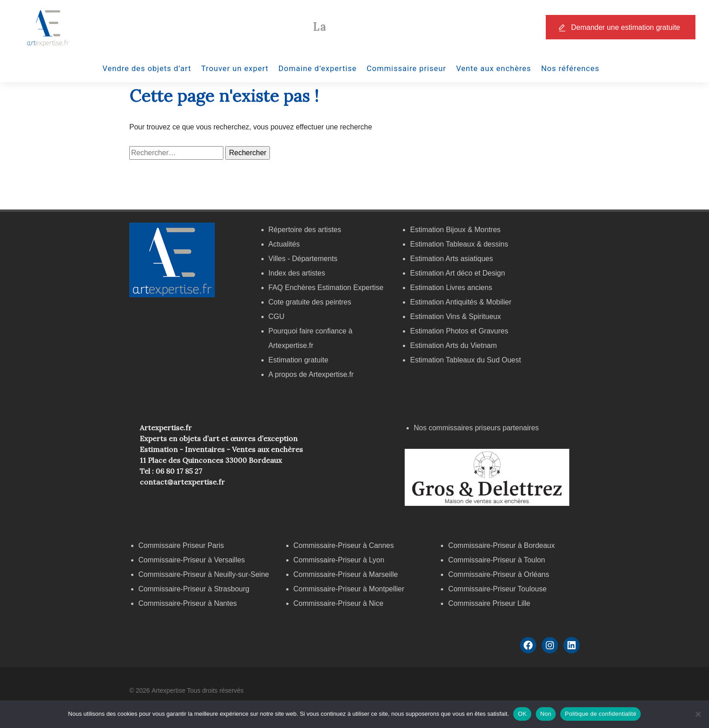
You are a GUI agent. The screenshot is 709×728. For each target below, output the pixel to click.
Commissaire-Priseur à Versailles (192, 560)
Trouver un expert (235, 68)
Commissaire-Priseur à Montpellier (349, 589)
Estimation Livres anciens (451, 288)
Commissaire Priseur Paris (181, 545)
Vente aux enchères (494, 68)
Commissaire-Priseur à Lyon (339, 560)
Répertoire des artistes (305, 230)
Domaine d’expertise (318, 68)
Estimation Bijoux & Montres (455, 230)
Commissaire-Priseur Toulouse (497, 589)
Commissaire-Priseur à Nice (338, 603)
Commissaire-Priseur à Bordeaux (501, 545)
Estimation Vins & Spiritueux (456, 316)
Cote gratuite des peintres (310, 302)
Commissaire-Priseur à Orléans (499, 574)
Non (546, 714)
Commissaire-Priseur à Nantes (188, 603)
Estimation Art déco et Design (458, 273)
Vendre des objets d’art (147, 68)
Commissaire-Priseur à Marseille (346, 574)
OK (522, 714)
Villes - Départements (303, 259)
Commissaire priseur (406, 68)
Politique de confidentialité (600, 714)
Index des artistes (297, 273)
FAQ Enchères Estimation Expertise (326, 288)
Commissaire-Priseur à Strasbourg (195, 589)
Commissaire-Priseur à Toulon (496, 560)
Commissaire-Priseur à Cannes (345, 545)
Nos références (570, 68)
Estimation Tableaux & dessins (459, 244)
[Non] (698, 714)
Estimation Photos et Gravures (459, 331)
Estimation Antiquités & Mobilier (461, 302)
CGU (277, 316)
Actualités (284, 244)
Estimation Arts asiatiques (451, 259)
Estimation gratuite (299, 360)
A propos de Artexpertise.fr (311, 374)
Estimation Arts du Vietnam (454, 345)
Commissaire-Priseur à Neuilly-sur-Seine (204, 574)
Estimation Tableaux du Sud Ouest (466, 360)
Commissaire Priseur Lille (489, 603)
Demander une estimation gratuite (626, 27)
